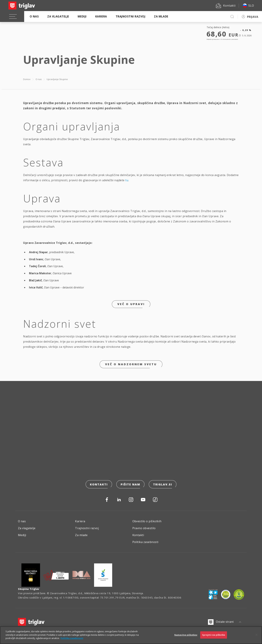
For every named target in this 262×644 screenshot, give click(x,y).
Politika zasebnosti (145, 542)
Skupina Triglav (29, 589)
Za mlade (161, 16)
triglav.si (163, 484)
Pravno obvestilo (144, 528)
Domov (27, 79)
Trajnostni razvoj (130, 16)
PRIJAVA (253, 17)
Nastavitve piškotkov (186, 635)
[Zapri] (256, 635)
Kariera (101, 16)
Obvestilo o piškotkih (147, 521)
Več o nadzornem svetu (131, 364)
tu (127, 180)
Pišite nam (130, 484)
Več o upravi (131, 304)
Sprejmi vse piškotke (214, 635)
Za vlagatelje (58, 16)
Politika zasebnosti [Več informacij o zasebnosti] (72, 638)
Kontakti (99, 484)
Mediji (82, 16)
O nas (34, 16)
